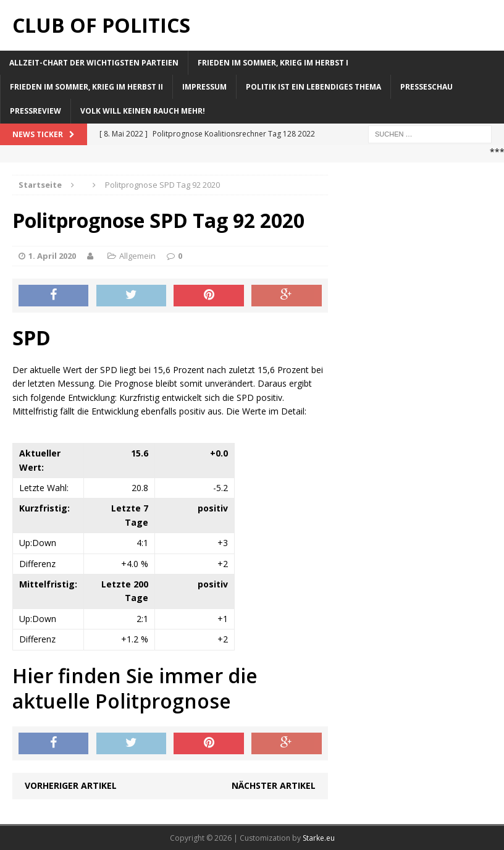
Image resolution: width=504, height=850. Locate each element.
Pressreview (36, 111)
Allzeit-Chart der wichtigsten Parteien (94, 63)
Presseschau (426, 87)
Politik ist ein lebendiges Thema (313, 87)
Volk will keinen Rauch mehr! (143, 111)
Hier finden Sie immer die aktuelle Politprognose (135, 688)
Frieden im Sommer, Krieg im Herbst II (86, 87)
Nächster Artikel (274, 785)
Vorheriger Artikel (71, 785)
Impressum (204, 87)
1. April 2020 (52, 256)
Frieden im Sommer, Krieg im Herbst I (273, 63)
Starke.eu (319, 838)
